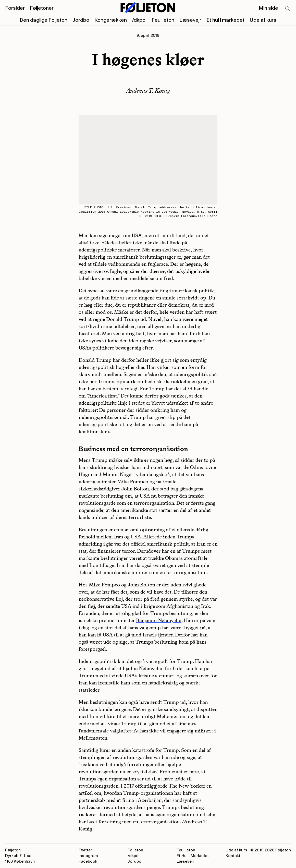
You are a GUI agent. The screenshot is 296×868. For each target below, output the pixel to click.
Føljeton (135, 850)
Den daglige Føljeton (44, 20)
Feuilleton (163, 20)
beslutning (112, 496)
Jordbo (81, 20)
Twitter (85, 850)
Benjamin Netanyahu (159, 620)
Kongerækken (111, 20)
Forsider (15, 8)
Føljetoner (42, 8)
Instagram (88, 856)
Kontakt (233, 856)
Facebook (88, 861)
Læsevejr (190, 20)
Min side (268, 8)
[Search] (288, 9)
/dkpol (139, 20)
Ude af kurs (263, 20)
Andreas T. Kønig (148, 91)
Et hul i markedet (225, 20)
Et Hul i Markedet (193, 856)
